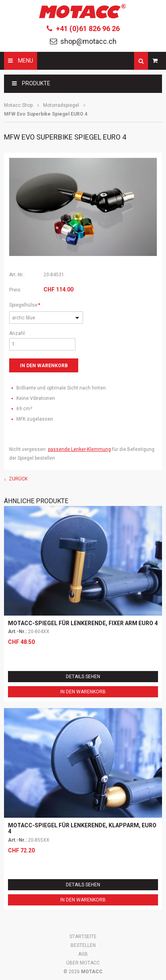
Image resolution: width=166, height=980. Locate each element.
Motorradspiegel (61, 105)
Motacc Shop (18, 105)
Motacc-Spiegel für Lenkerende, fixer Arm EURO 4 (83, 623)
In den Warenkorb (83, 692)
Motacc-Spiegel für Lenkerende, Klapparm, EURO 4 (82, 828)
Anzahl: (18, 333)
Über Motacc (83, 963)
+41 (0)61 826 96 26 (88, 29)
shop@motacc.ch (88, 41)
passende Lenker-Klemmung (79, 449)
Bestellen (83, 945)
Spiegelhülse (25, 304)
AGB (83, 954)
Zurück (18, 479)
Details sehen (83, 677)
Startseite (83, 937)
